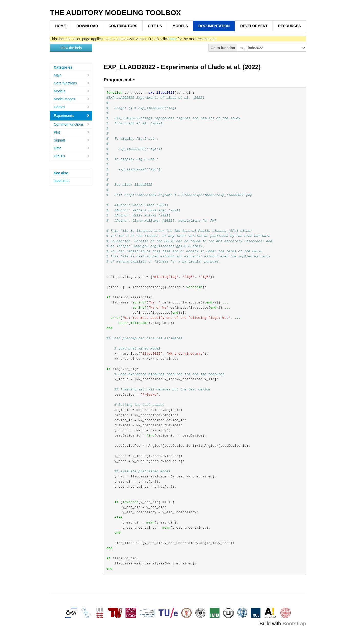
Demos (72, 107)
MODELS (180, 26)
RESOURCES (290, 26)
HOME (61, 26)
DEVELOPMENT (254, 26)
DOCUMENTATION (214, 26)
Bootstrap (294, 624)
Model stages (72, 99)
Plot (72, 132)
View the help (71, 48)
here (173, 39)
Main (72, 75)
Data (72, 148)
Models (72, 91)
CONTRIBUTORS (123, 26)
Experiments (72, 116)
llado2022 (62, 181)
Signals (72, 140)
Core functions (72, 83)
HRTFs (72, 156)
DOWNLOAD (87, 26)
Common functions (72, 124)
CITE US (155, 26)
